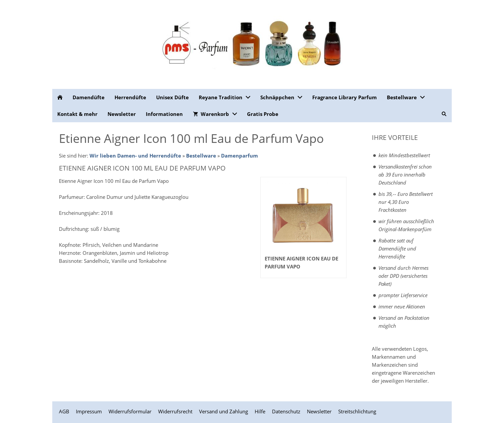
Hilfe (260, 411)
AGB (64, 411)
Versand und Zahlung (224, 411)
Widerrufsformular (130, 411)
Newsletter (319, 411)
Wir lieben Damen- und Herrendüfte (135, 156)
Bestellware (201, 156)
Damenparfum (240, 156)
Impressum (89, 411)
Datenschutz (286, 411)
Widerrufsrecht (175, 411)
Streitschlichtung (357, 411)
